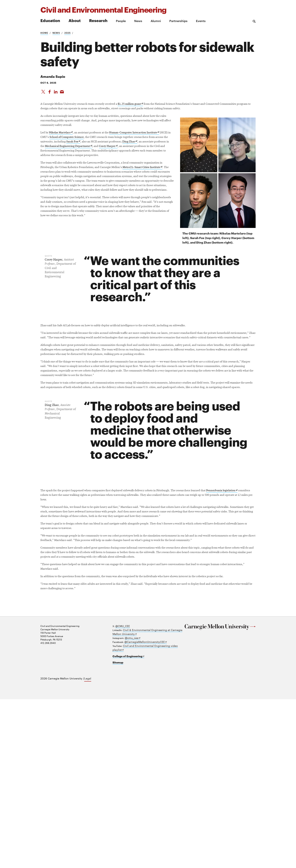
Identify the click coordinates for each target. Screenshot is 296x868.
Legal (88, 847)
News (138, 21)
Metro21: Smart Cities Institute (100, 229)
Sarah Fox (67, 181)
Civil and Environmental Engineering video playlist (151, 820)
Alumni (156, 21)
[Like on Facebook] (50, 94)
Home (44, 33)
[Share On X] (43, 94)
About (75, 20)
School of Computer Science (131, 169)
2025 (67, 33)
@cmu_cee (131, 813)
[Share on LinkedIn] (56, 94)
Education (50, 20)
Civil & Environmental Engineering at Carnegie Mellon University (146, 808)
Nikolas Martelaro (69, 163)
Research (98, 20)
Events (201, 21)
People (121, 21)
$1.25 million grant (166, 111)
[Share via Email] (63, 94)
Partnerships (178, 21)
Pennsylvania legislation (84, 611)
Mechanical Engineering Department (117, 188)
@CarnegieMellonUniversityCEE (142, 817)
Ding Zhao (145, 181)
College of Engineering (126, 826)
